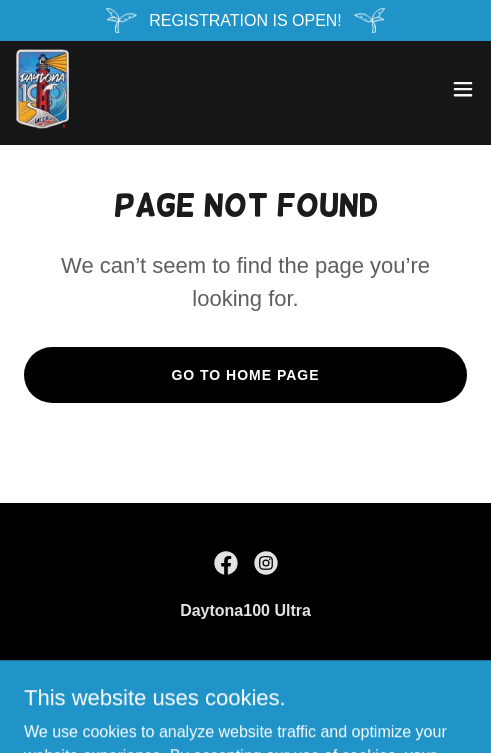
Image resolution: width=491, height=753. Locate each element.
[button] (463, 89)
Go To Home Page (245, 375)
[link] (42, 89)
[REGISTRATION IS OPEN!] (245, 20)
